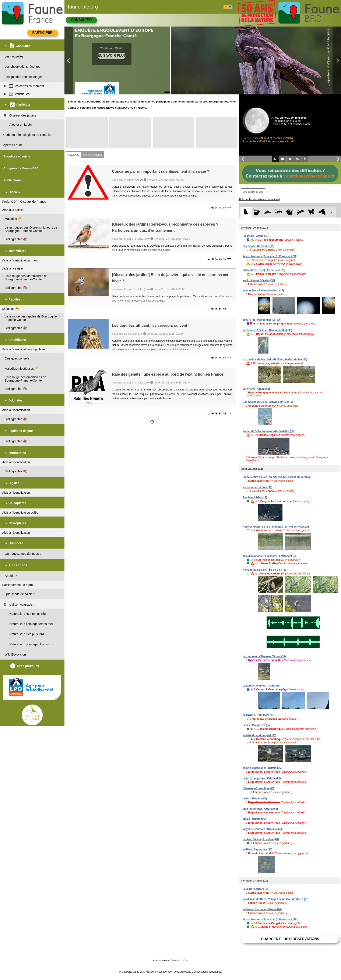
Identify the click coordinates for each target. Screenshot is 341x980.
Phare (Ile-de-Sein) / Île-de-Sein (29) (264, 270)
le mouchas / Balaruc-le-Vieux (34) (263, 291)
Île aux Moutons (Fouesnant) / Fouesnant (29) (270, 256)
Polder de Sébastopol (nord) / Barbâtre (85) (269, 431)
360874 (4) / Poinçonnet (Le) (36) (262, 320)
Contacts (175, 960)
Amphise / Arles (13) (255, 497)
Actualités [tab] (74, 155)
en (230, 7)
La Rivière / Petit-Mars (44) (259, 715)
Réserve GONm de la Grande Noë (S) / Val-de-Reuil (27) (276, 527)
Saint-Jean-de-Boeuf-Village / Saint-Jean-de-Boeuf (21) (276, 899)
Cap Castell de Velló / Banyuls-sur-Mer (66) (268, 402)
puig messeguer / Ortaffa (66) (260, 809)
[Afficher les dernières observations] (259, 199)
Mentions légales (161, 960)
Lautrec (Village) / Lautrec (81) (261, 839)
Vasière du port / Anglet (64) (259, 735)
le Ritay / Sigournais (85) (257, 849)
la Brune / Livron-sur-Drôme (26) (262, 909)
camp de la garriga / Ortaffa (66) (262, 778)
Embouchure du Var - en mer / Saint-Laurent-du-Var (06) (276, 477)
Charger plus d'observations (290, 939)
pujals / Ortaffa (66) (254, 819)
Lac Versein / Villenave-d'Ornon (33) (264, 656)
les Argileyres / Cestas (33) (259, 280)
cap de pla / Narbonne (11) (258, 246)
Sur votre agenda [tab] (93, 155)
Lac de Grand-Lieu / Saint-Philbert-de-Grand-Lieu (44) (275, 359)
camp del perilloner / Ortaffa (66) (262, 768)
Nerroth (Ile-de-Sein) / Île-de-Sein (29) (265, 570)
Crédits (185, 960)
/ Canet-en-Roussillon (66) (258, 788)
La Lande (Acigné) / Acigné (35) (261, 686)
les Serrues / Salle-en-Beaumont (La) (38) (267, 330)
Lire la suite (219, 208)
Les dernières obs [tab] (253, 192)
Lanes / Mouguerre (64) (256, 725)
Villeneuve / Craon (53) (256, 389)
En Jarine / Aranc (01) (256, 236)
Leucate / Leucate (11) (256, 889)
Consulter (81, 20)
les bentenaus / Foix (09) (257, 487)
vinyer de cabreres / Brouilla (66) (262, 829)
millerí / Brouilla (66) (255, 799)
